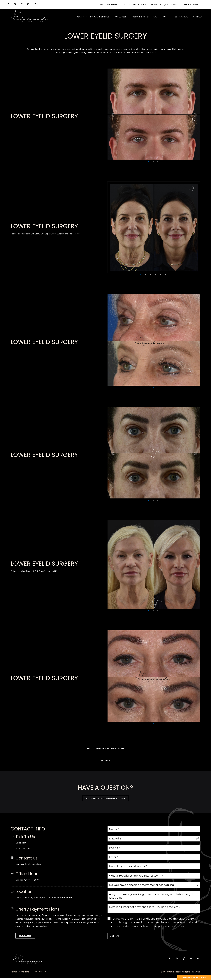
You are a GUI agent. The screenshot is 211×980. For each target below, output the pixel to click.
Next (196, 115)
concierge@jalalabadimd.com (29, 865)
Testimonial (181, 17)
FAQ (155, 17)
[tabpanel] (154, 115)
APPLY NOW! (26, 938)
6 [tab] (165, 275)
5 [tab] (160, 275)
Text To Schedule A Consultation (106, 748)
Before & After (141, 17)
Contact (197, 17)
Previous (112, 115)
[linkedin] (28, 4)
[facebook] (9, 4)
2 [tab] (153, 162)
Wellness (121, 17)
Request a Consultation (194, 977)
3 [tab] (158, 162)
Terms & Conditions (20, 974)
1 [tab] (148, 162)
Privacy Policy (40, 974)
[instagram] (15, 4)
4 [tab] (155, 275)
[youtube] (35, 4)
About (80, 17)
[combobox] (154, 886)
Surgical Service (100, 17)
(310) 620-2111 (171, 4)
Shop (164, 17)
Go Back (106, 761)
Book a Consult (192, 4)
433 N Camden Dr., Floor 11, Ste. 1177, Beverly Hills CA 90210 (130, 4)
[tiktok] (22, 4)
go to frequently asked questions (106, 799)
